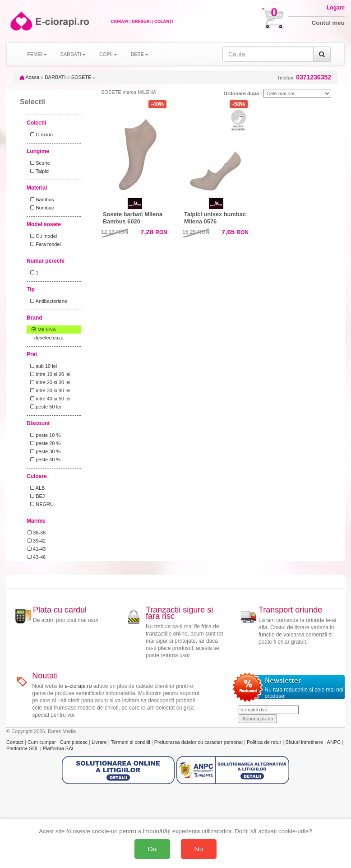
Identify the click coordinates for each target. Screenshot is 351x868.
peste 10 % (44, 435)
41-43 (37, 549)
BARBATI (55, 77)
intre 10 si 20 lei (49, 374)
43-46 (37, 557)
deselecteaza (49, 338)
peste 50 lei (44, 407)
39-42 (37, 541)
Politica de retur (265, 742)
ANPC (334, 742)
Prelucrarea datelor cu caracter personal (199, 742)
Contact (16, 742)
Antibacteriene (47, 301)
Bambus (41, 200)
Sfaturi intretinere (305, 742)
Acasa (30, 77)
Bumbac (41, 208)
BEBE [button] (140, 54)
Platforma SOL (23, 748)
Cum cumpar (42, 742)
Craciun (40, 135)
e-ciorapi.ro (78, 686)
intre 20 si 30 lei (49, 382)
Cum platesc (74, 742)
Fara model (44, 244)
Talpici (39, 171)
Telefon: (304, 77)
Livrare (100, 742)
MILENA (42, 330)
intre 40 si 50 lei (49, 399)
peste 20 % (44, 443)
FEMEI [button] (37, 54)
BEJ (36, 496)
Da (152, 849)
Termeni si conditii (131, 742)
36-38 (37, 533)
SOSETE (81, 77)
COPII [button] (108, 54)
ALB (36, 488)
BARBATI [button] (73, 54)
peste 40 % (44, 460)
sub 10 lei (42, 366)
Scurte (39, 163)
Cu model (42, 236)
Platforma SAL (59, 748)
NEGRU (41, 504)
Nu (199, 849)
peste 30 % (44, 451)
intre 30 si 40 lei (49, 390)
